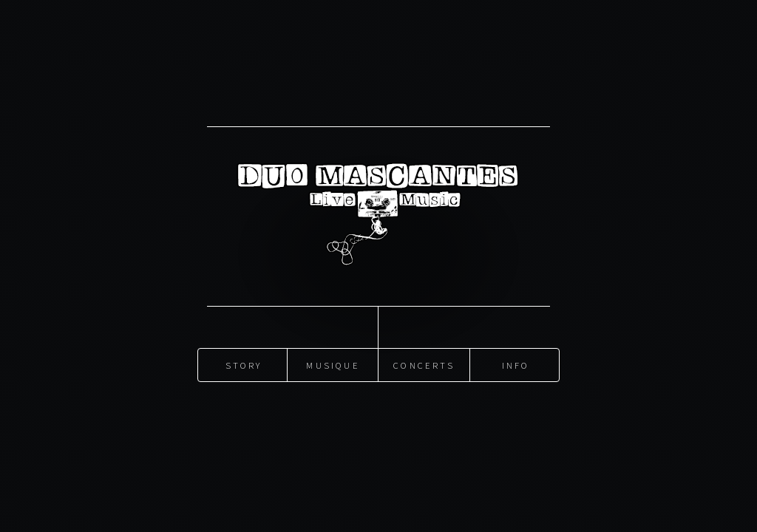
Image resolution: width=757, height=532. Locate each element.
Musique (333, 364)
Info (516, 364)
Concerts (424, 364)
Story (244, 364)
